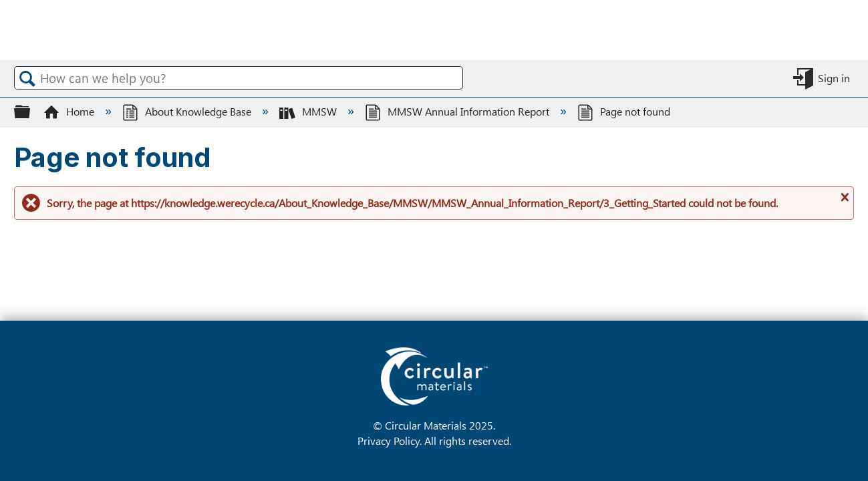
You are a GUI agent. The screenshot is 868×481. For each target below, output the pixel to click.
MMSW (309, 111)
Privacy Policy (389, 441)
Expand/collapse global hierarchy (31, 111)
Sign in (834, 78)
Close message (843, 202)
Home (70, 111)
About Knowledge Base (188, 111)
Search (27, 78)
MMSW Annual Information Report (458, 111)
